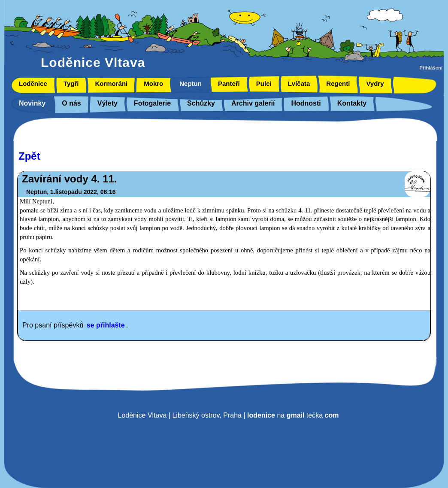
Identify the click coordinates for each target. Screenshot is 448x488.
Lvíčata (299, 83)
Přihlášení (431, 68)
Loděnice (33, 83)
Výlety (107, 103)
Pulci (264, 83)
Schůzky (201, 103)
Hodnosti (306, 103)
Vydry (375, 83)
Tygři (71, 83)
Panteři (229, 83)
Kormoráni (111, 83)
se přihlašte (106, 325)
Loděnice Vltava (93, 62)
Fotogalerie (152, 103)
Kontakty (352, 103)
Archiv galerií (253, 103)
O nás (71, 103)
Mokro (153, 83)
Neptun (191, 83)
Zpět (29, 156)
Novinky (32, 103)
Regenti (338, 83)
